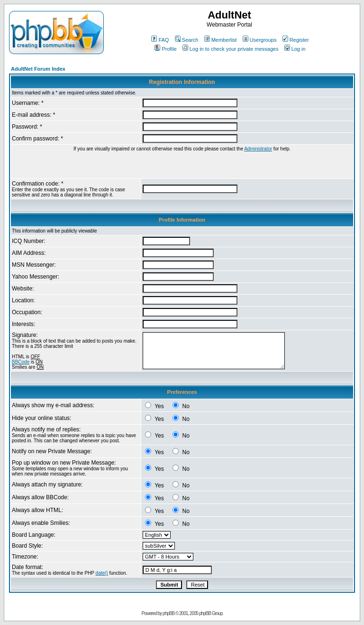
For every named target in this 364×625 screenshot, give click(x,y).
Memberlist (221, 40)
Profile (165, 49)
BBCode (21, 362)
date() (102, 573)
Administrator (258, 149)
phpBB (168, 613)
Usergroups (260, 40)
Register (296, 40)
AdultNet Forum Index (38, 69)
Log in (295, 49)
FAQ (160, 40)
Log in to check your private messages (231, 49)
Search (187, 40)
